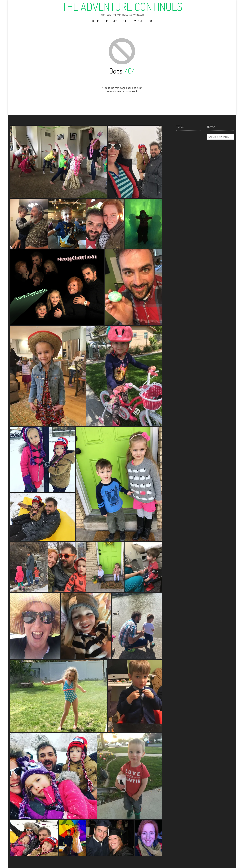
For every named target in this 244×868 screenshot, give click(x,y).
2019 (125, 21)
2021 (150, 21)
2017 (106, 21)
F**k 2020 (138, 21)
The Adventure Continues (122, 7)
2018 (115, 21)
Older (95, 21)
